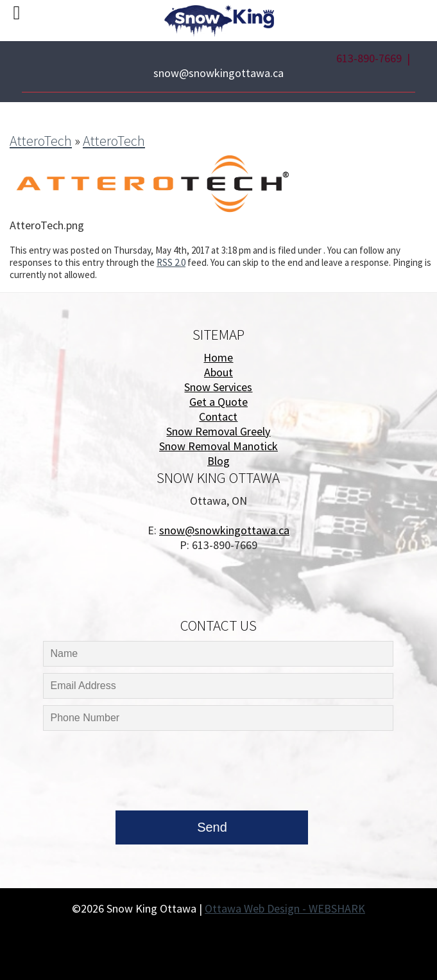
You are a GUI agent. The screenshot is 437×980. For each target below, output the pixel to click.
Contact (218, 416)
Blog (218, 461)
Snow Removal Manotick (218, 446)
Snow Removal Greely (218, 431)
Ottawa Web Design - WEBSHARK (285, 908)
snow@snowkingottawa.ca (218, 73)
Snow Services (218, 387)
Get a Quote (218, 402)
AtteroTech (41, 141)
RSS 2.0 (171, 262)
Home (218, 357)
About (218, 372)
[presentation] (139, 774)
